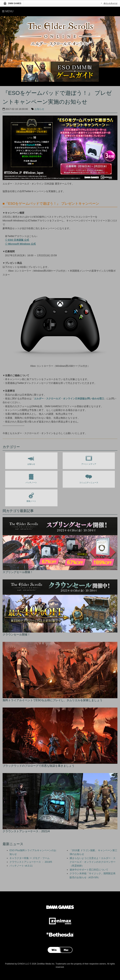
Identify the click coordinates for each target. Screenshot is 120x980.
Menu (8, 11)
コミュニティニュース (89, 478)
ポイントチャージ (111, 3)
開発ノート (31, 497)
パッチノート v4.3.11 (21, 866)
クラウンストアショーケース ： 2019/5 (31, 862)
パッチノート (31, 478)
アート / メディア (89, 460)
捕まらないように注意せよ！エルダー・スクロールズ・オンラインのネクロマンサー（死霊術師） (93, 862)
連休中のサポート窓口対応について (89, 870)
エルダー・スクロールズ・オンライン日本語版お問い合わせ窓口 (69, 399)
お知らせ (39, 109)
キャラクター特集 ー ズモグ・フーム (30, 858)
